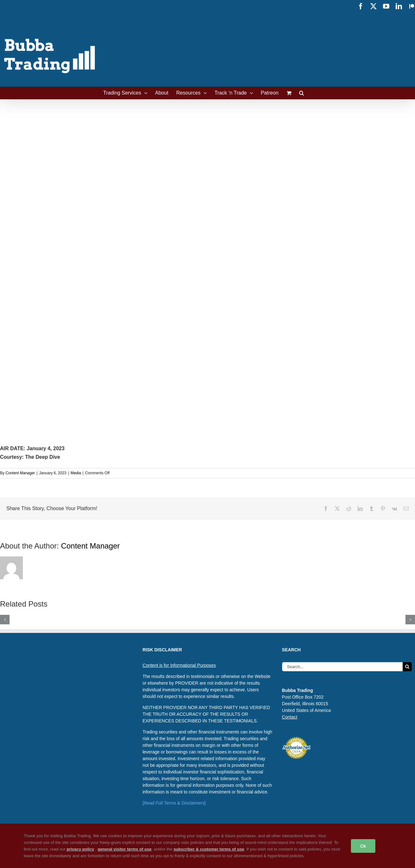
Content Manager (20, 473)
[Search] (407, 667)
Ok (363, 846)
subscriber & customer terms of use (209, 849)
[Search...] (342, 667)
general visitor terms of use (125, 849)
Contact (290, 717)
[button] (302, 93)
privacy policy (80, 849)
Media (76, 473)
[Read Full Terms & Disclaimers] (174, 803)
